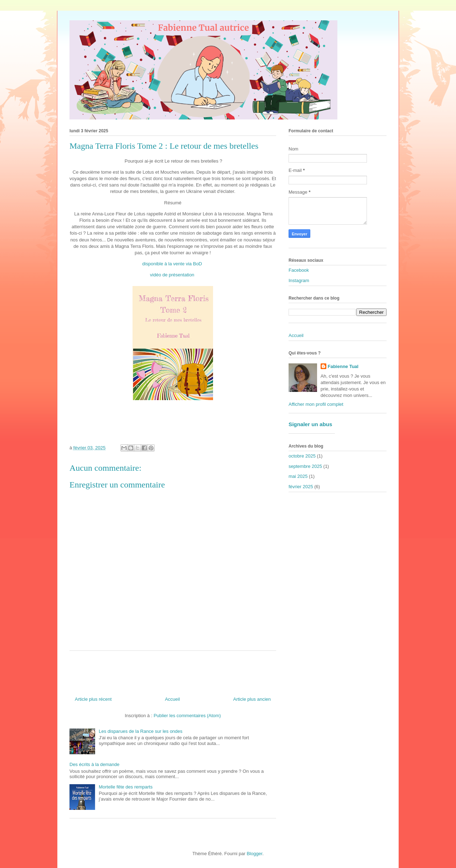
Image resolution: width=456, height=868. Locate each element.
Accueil (172, 699)
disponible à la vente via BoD (172, 264)
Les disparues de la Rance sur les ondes (141, 731)
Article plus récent (93, 699)
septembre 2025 (305, 466)
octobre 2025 (302, 456)
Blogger (254, 854)
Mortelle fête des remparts (126, 787)
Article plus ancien (252, 699)
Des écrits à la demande (94, 764)
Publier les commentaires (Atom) (187, 716)
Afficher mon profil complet (316, 404)
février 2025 (301, 487)
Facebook (299, 270)
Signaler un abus (310, 424)
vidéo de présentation (172, 275)
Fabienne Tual (343, 366)
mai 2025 (298, 476)
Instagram (299, 280)
